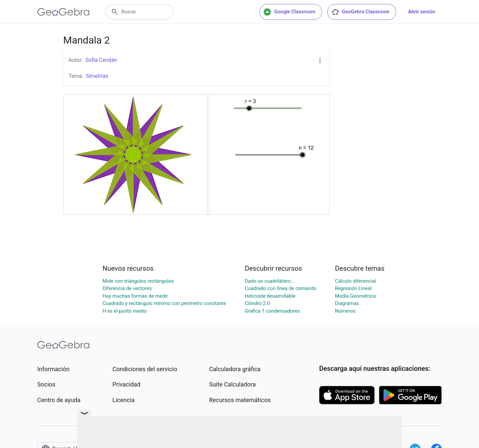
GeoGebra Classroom (360, 12)
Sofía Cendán (101, 60)
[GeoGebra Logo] (63, 12)
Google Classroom (289, 12)
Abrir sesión (422, 12)
